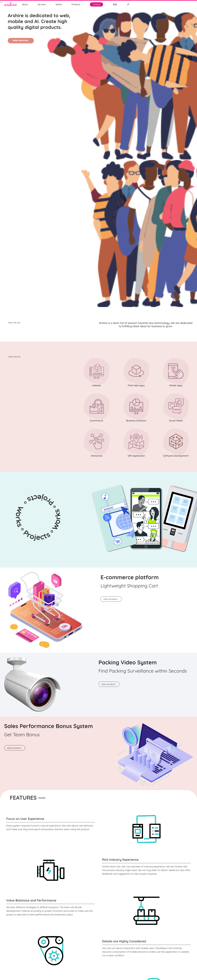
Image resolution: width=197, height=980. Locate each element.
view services (21, 40)
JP (128, 4)
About (25, 4)
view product (111, 599)
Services (42, 4)
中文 (115, 5)
